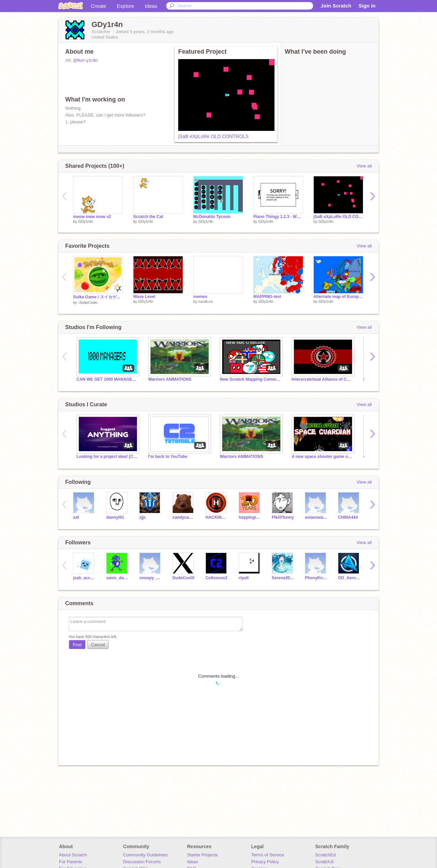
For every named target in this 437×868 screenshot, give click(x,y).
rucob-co (206, 301)
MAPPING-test (267, 297)
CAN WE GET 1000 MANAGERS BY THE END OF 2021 (107, 379)
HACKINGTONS (217, 517)
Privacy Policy (265, 862)
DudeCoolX (184, 578)
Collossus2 (216, 578)
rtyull (244, 578)
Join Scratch (336, 6)
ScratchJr (325, 862)
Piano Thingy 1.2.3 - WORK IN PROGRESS (278, 217)
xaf (76, 517)
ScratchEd (325, 855)
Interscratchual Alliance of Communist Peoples (322, 379)
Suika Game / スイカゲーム (98, 297)
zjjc (143, 517)
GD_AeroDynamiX (349, 578)
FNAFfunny (283, 517)
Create (98, 6)
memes (200, 297)
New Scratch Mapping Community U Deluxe (251, 379)
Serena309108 (283, 578)
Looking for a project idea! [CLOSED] (107, 457)
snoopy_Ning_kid (151, 578)
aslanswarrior (316, 517)
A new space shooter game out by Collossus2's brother (322, 457)
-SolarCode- (88, 302)
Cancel (98, 645)
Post (77, 645)
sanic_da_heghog (118, 578)
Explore (125, 6)
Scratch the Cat (148, 217)
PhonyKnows (316, 578)
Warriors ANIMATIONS (170, 379)
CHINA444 (348, 517)
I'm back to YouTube (168, 457)
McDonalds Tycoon (212, 217)
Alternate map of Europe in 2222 (338, 297)
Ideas (151, 6)
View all (364, 166)
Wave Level (144, 297)
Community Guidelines (145, 855)
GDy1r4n (86, 221)
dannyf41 (115, 517)
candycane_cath (184, 517)
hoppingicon (250, 517)
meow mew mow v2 (92, 217)
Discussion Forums (142, 862)
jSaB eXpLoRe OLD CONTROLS (213, 136)
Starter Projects (202, 855)
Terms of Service (268, 855)
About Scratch (73, 855)
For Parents (71, 862)
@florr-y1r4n (85, 60)
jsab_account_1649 (84, 578)
